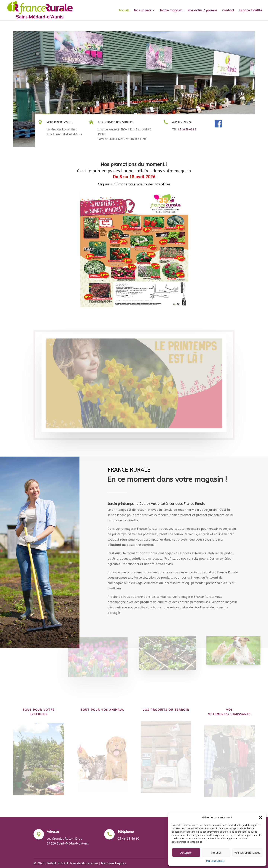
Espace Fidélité (251, 11)
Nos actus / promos (202, 11)
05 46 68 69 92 (187, 130)
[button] (261, 818)
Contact (228, 11)
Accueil (124, 11)
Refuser (216, 853)
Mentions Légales (215, 861)
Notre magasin (171, 11)
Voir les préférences (247, 853)
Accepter (186, 853)
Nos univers (143, 11)
